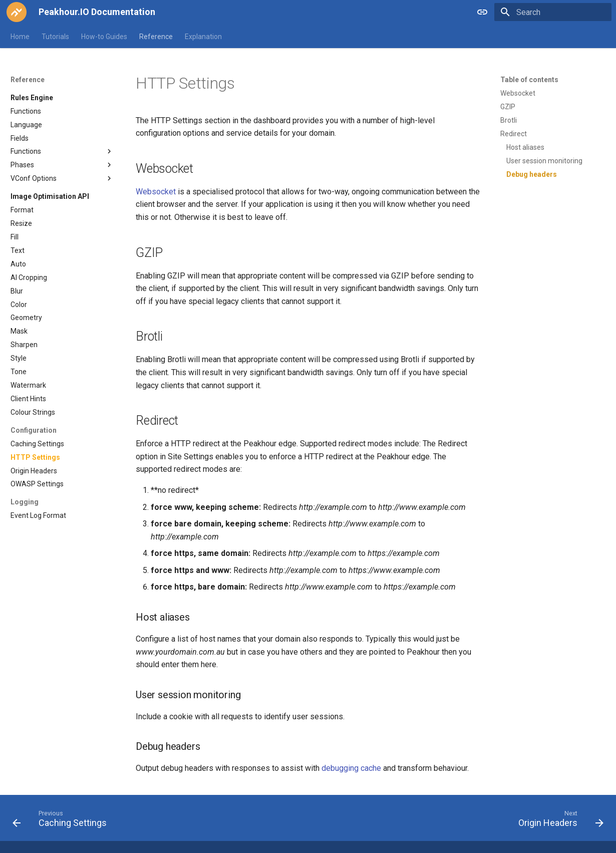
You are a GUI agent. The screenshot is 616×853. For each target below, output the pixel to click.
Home (20, 37)
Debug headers (532, 174)
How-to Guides (104, 37)
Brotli (509, 120)
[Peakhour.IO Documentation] (17, 12)
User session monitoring (544, 161)
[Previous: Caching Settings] (63, 821)
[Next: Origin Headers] (558, 821)
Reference (156, 37)
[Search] (553, 12)
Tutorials (55, 37)
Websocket (518, 93)
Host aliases (525, 147)
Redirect (514, 134)
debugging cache (351, 768)
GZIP (508, 107)
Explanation (203, 37)
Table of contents (529, 80)
